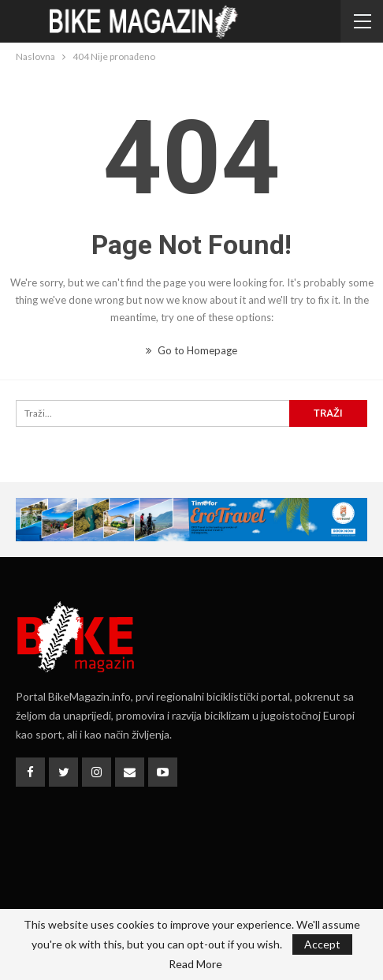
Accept (322, 944)
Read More (195, 964)
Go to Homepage (191, 350)
